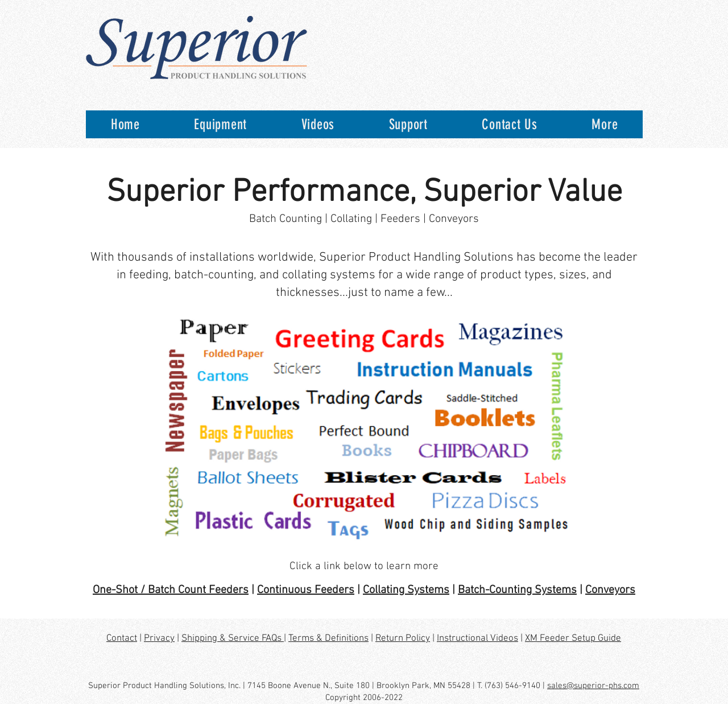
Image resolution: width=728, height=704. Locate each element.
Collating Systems (406, 590)
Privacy (159, 639)
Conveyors (610, 590)
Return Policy (403, 639)
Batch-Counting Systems (517, 590)
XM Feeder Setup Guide (573, 639)
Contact (122, 639)
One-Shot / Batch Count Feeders (171, 590)
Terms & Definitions (328, 639)
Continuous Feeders (306, 590)
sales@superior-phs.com (593, 686)
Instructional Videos (477, 639)
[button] (221, 124)
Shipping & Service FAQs (233, 639)
